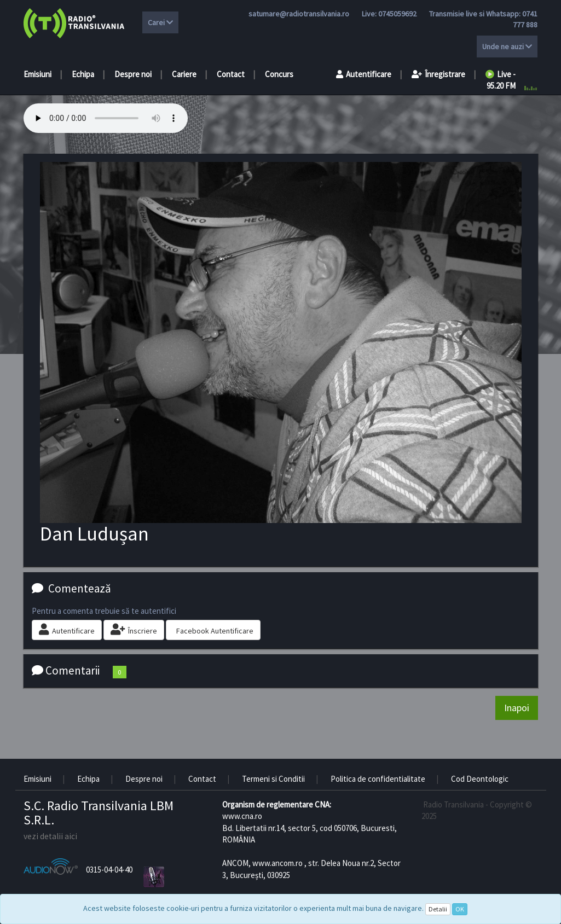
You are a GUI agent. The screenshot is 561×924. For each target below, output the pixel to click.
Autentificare (364, 74)
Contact (231, 74)
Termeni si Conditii (273, 779)
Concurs (279, 74)
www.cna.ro (242, 816)
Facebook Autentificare (215, 631)
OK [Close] (460, 909)
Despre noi (133, 74)
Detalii (438, 909)
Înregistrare (438, 74)
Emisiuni (37, 74)
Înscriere (134, 630)
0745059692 (397, 14)
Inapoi (517, 708)
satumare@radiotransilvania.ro (299, 14)
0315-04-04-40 (109, 870)
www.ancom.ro (277, 863)
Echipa (83, 74)
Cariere (184, 74)
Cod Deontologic (480, 779)
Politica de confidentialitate (378, 779)
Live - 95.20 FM (501, 80)
